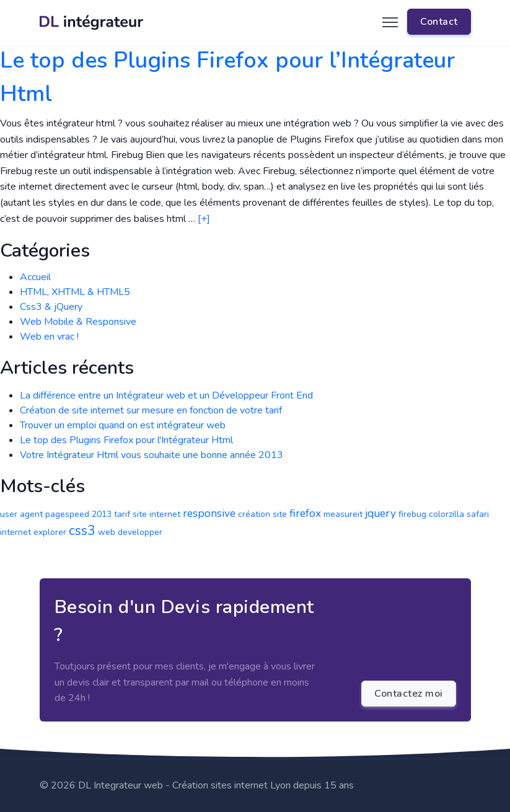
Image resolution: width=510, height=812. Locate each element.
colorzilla (446, 514)
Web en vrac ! (49, 337)
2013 (102, 514)
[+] (204, 219)
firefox (305, 513)
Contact (439, 22)
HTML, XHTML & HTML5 (75, 292)
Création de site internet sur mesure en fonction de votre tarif (151, 410)
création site (262, 514)
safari (478, 514)
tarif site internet (147, 514)
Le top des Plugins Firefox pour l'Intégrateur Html (126, 440)
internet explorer (33, 532)
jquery (380, 513)
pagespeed (67, 514)
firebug (412, 514)
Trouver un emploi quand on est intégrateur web (123, 425)
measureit (343, 514)
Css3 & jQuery (51, 307)
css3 (82, 531)
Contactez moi (409, 694)
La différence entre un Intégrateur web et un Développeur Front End (166, 395)
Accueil (35, 277)
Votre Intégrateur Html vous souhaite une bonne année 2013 (152, 455)
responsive (209, 513)
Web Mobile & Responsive (78, 322)
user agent (21, 514)
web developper (130, 532)
